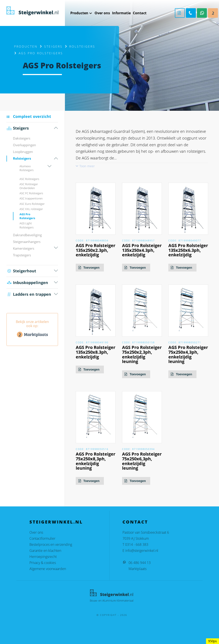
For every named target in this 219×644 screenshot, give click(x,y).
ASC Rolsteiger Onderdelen (29, 186)
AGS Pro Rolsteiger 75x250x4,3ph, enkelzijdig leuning (188, 354)
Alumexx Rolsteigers (27, 168)
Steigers (53, 46)
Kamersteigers (24, 248)
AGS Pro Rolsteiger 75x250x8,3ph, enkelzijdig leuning (96, 461)
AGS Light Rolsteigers (27, 225)
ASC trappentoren (31, 198)
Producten (26, 46)
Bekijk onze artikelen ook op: (32, 329)
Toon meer (87, 166)
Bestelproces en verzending (51, 544)
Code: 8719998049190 (92, 342)
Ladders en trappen (29, 294)
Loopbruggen (23, 152)
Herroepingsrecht (43, 557)
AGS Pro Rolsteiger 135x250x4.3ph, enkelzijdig (142, 250)
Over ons (36, 532)
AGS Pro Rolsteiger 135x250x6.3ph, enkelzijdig (188, 250)
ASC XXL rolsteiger (31, 209)
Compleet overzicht (32, 116)
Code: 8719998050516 (92, 449)
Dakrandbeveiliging (27, 235)
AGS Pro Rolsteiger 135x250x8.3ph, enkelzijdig (96, 352)
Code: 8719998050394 (138, 449)
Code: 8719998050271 (185, 342)
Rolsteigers (82, 46)
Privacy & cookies (43, 563)
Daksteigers (22, 138)
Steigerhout (21, 271)
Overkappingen (24, 145)
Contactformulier (42, 538)
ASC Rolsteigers (29, 179)
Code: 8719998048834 (92, 240)
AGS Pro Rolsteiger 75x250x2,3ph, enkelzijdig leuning (142, 354)
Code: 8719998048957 (138, 240)
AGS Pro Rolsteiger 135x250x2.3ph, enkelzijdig (96, 250)
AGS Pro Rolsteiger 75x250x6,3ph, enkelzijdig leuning (142, 461)
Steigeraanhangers (27, 242)
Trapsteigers (22, 255)
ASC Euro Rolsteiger (32, 204)
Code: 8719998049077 (185, 240)
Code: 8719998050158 (138, 342)
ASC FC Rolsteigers (31, 193)
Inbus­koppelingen (27, 283)
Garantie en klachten (45, 551)
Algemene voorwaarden (48, 569)
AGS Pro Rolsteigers (27, 216)
